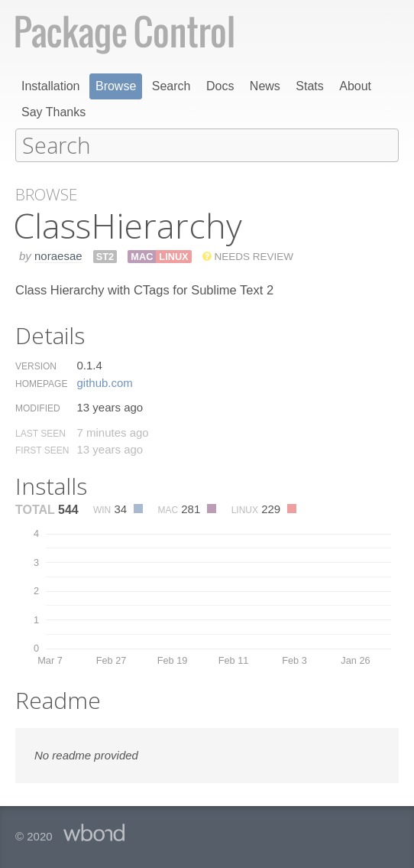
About (355, 86)
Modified (38, 408)
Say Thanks (53, 112)
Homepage (41, 383)
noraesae (58, 255)
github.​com (104, 382)
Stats (309, 86)
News (265, 86)
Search (171, 86)
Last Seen (40, 433)
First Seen (42, 450)
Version (36, 366)
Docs (220, 86)
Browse (116, 86)
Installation (51, 86)
